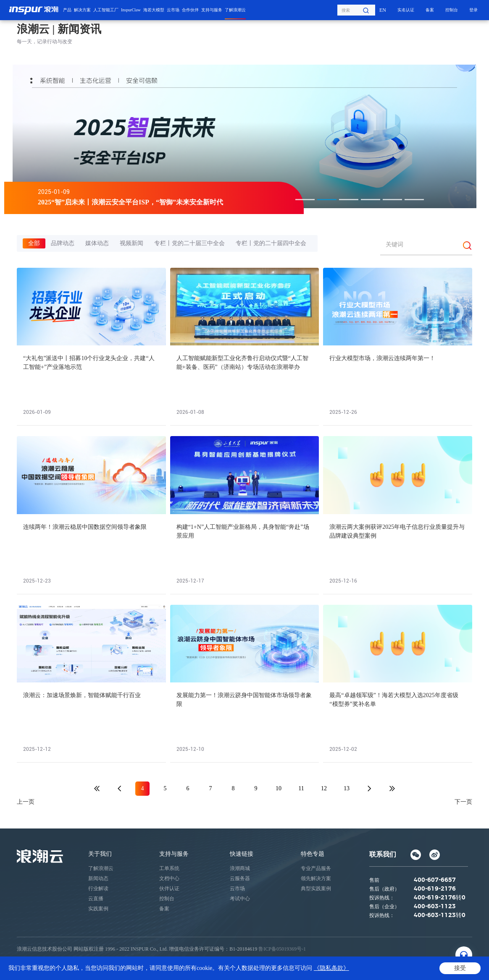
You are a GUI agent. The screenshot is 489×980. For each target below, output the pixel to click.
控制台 (452, 10)
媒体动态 (97, 243)
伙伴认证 (169, 889)
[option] (240, 136)
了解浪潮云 (235, 10)
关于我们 (100, 854)
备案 (430, 10)
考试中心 (240, 899)
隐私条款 (27, 968)
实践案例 (98, 909)
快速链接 (242, 854)
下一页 (463, 802)
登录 (473, 10)
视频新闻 (131, 243)
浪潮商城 (240, 868)
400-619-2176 (435, 889)
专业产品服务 (316, 868)
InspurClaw (131, 10)
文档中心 (169, 878)
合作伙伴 (190, 10)
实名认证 (406, 10)
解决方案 (82, 10)
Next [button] (472, 136)
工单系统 (169, 868)
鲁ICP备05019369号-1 (282, 949)
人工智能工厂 (106, 10)
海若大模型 (154, 10)
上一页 (26, 802)
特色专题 (313, 854)
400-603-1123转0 (440, 915)
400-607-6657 (435, 880)
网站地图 (80, 968)
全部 (34, 243)
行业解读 (98, 889)
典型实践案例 (316, 889)
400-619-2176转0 (440, 898)
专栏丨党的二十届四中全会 (271, 243)
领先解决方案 (316, 878)
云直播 (96, 899)
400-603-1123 (435, 907)
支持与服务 (212, 10)
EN (383, 10)
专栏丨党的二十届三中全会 (189, 243)
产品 (67, 10)
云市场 (173, 10)
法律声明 (53, 968)
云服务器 (240, 878)
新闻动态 (98, 878)
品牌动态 (63, 243)
